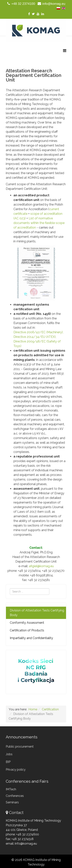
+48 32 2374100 (23, 4)
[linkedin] (43, 14)
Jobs (9, 754)
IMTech (11, 789)
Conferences (15, 796)
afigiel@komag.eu (41, 566)
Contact (16, 812)
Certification (50, 709)
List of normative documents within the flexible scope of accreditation (39, 223)
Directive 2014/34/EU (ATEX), (35, 337)
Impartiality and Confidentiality (31, 638)
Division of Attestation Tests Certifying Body (37, 613)
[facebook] (29, 14)
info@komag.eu (54, 4)
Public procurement (20, 747)
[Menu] (65, 51)
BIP (8, 762)
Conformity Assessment (27, 623)
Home (33, 709)
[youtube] (38, 14)
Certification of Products (27, 630)
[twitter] (33, 14)
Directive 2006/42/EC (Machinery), (38, 332)
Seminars (12, 802)
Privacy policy (16, 770)
